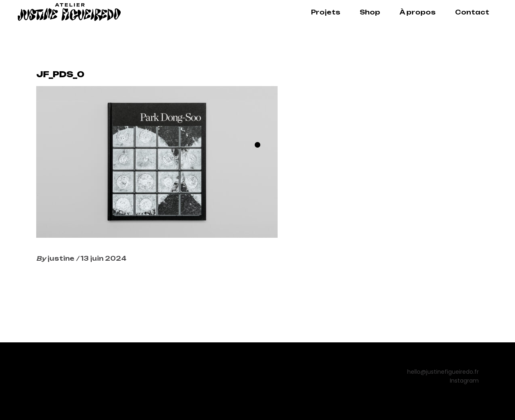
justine (62, 258)
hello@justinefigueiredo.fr (443, 372)
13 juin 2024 (103, 258)
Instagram (464, 381)
